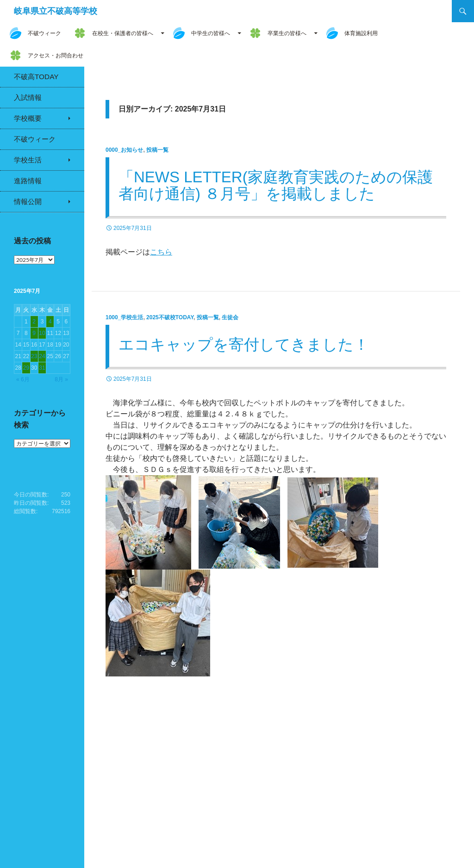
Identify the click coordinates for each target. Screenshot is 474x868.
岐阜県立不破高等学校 (56, 11)
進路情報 (28, 181)
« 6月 (23, 379)
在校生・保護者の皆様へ (123, 33)
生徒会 (230, 317)
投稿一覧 (157, 150)
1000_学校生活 (124, 317)
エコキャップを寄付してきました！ (244, 344)
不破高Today (36, 77)
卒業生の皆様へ (287, 33)
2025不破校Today (170, 317)
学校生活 (28, 160)
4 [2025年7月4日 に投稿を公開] (50, 322)
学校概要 (28, 118)
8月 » (61, 379)
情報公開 (28, 201)
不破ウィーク (44, 33)
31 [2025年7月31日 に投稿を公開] (42, 368)
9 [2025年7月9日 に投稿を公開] (34, 333)
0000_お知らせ (124, 150)
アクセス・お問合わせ (56, 56)
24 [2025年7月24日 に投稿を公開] (42, 356)
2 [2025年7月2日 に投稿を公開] (34, 322)
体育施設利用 (361, 33)
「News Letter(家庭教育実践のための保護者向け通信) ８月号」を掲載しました (276, 185)
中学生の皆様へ (211, 33)
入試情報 (28, 97)
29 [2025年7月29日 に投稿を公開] (26, 368)
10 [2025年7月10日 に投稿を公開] (42, 333)
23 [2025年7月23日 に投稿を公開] (34, 356)
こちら (161, 252)
